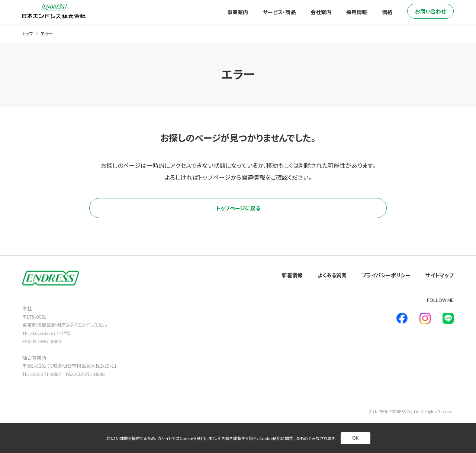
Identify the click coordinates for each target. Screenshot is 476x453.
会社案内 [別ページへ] (321, 12)
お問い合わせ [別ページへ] (430, 11)
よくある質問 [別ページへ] (332, 275)
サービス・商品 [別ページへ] (279, 12)
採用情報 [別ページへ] (357, 12)
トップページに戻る (238, 208)
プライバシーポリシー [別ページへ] (386, 275)
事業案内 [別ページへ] (238, 12)
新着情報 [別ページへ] (292, 275)
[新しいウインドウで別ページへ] (402, 318)
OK (355, 438)
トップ (28, 33)
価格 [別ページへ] (387, 12)
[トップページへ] (54, 11)
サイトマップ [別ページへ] (440, 275)
